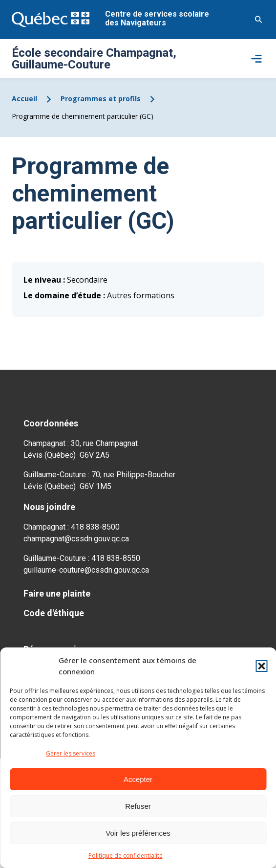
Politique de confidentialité (126, 856)
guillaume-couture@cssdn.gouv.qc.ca (86, 570)
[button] (261, 666)
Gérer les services (71, 753)
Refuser (138, 806)
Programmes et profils (101, 99)
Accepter (138, 779)
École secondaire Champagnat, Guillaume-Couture (94, 59)
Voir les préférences (138, 833)
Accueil (24, 99)
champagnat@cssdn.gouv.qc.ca (76, 539)
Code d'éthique (54, 613)
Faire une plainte (57, 593)
